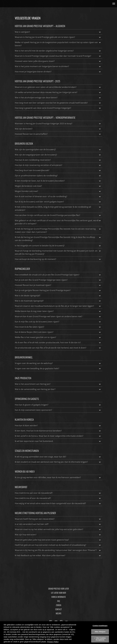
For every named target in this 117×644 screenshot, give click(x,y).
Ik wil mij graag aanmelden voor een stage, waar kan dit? (58, 457)
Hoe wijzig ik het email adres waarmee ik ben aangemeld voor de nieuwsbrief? (58, 503)
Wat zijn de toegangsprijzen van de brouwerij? (58, 155)
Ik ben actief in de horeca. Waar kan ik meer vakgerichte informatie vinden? (58, 436)
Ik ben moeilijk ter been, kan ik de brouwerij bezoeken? (58, 181)
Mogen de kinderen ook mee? (58, 186)
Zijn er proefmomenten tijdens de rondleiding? (58, 176)
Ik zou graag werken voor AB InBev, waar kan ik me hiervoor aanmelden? (58, 477)
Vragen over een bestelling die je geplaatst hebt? (58, 368)
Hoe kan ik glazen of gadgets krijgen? (58, 405)
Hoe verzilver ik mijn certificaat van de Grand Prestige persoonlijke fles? (58, 215)
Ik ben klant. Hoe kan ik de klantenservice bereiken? (58, 431)
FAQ (58, 601)
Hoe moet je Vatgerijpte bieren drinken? (58, 72)
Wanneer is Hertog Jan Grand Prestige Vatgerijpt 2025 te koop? (58, 124)
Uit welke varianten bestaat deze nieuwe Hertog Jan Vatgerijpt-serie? (58, 92)
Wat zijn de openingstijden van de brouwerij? (58, 149)
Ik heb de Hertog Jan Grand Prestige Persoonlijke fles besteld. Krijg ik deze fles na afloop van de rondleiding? (58, 239)
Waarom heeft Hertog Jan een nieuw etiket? (58, 519)
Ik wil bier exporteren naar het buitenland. (58, 441)
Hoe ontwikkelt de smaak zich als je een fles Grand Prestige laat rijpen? (58, 275)
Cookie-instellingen (100, 626)
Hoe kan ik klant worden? (58, 425)
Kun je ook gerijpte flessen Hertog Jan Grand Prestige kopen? (58, 290)
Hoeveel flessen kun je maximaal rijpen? (58, 285)
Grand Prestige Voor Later (58, 589)
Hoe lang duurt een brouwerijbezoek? (58, 170)
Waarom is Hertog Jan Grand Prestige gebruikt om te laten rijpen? (58, 37)
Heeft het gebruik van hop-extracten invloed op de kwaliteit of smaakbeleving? (58, 545)
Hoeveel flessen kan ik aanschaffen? (58, 134)
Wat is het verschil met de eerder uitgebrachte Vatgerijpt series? (58, 51)
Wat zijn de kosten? (58, 129)
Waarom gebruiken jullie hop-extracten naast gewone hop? (58, 540)
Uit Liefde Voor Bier (58, 593)
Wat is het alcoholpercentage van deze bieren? (58, 98)
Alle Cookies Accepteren (101, 639)
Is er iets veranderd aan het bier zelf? (58, 524)
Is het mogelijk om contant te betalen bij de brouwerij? (58, 246)
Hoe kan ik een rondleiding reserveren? (58, 160)
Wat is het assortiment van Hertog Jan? (58, 384)
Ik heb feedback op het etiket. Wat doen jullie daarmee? (58, 555)
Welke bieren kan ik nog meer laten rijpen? (58, 311)
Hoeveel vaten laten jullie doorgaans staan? (58, 61)
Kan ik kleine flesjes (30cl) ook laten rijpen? (58, 332)
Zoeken (58, 605)
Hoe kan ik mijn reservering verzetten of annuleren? (58, 165)
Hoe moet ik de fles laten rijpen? (58, 327)
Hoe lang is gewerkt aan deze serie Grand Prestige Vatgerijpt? (58, 108)
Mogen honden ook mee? (58, 191)
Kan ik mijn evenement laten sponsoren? (58, 410)
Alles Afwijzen (100, 632)
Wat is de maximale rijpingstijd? (58, 301)
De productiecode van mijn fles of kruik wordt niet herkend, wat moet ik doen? (58, 348)
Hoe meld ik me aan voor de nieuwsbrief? (58, 493)
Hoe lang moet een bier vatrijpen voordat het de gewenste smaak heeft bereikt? (58, 103)
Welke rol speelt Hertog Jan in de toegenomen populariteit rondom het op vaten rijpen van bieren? (58, 44)
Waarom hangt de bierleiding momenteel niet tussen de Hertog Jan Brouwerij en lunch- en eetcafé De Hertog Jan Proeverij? (58, 252)
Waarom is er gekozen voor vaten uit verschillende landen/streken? (58, 87)
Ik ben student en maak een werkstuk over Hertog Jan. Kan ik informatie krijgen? (58, 462)
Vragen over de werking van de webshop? (58, 363)
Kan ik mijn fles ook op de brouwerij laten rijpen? (58, 322)
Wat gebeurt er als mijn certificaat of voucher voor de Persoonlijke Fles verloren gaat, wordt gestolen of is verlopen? (58, 222)
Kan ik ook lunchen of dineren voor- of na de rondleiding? (58, 196)
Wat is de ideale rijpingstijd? (58, 296)
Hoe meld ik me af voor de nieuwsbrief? (58, 498)
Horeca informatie (59, 597)
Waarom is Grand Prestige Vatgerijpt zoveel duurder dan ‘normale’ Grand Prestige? (58, 56)
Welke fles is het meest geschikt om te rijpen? (58, 337)
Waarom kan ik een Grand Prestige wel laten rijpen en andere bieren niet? (58, 316)
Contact (59, 609)
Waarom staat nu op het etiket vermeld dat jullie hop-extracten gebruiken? (58, 529)
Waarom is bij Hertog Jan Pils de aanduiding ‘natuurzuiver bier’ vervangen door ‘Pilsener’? (58, 550)
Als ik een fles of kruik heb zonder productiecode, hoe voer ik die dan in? (58, 343)
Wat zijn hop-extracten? (58, 535)
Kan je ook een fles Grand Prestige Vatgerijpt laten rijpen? (58, 280)
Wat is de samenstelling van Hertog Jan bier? (58, 389)
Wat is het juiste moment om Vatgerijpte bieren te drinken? (58, 66)
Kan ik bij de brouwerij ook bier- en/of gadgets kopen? (58, 202)
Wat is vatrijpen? (58, 32)
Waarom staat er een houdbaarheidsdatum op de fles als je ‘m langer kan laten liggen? (58, 306)
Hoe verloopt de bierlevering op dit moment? (58, 259)
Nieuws (58, 613)
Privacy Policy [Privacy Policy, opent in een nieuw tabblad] (53, 642)
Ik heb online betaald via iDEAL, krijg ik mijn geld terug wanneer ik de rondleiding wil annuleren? (58, 208)
